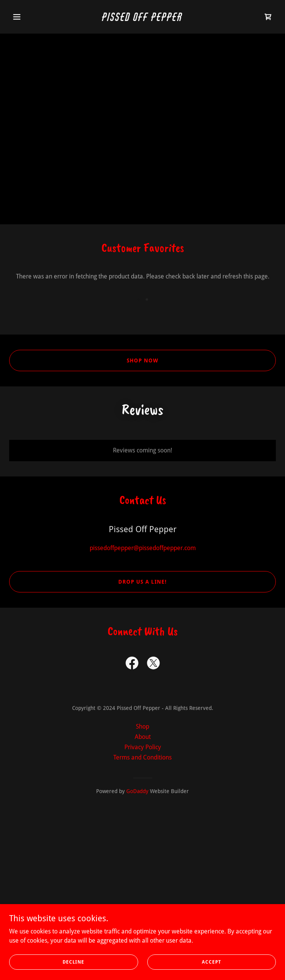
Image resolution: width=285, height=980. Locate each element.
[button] (29, 17)
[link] (142, 19)
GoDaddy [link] (137, 791)
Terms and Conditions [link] (142, 757)
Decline (73, 962)
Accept (212, 962)
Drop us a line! (142, 582)
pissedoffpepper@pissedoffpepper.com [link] (143, 548)
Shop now (142, 360)
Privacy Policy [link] (143, 747)
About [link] (143, 737)
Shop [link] (142, 727)
